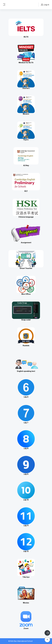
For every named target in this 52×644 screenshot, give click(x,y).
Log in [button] (45, 5)
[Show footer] (47, 633)
